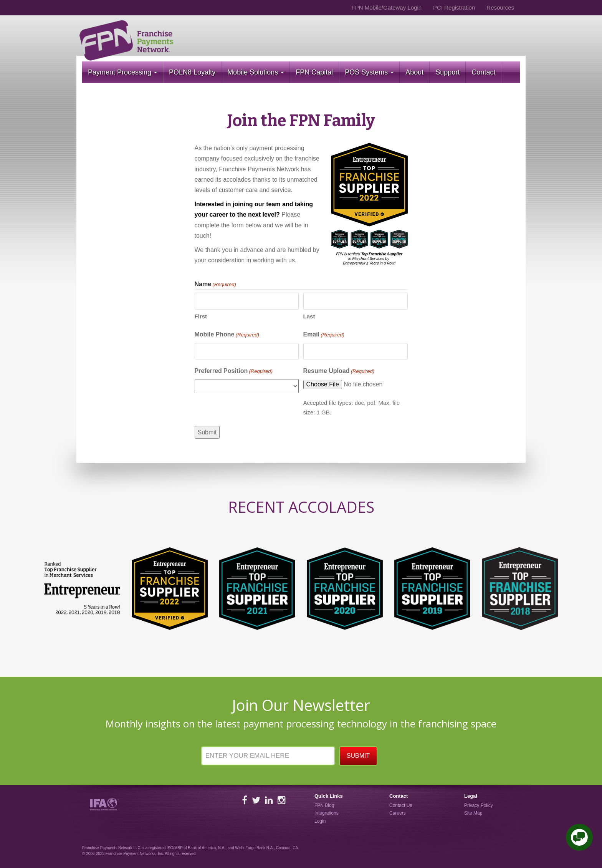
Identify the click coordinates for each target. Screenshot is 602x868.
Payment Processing (122, 72)
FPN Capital (314, 72)
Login (320, 821)
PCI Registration (454, 7)
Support (447, 72)
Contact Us (401, 805)
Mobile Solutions (256, 72)
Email (324, 335)
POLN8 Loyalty (192, 72)
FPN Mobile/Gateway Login (386, 7)
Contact (483, 72)
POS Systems (369, 72)
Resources (500, 7)
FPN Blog (324, 805)
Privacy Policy (479, 805)
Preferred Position (234, 371)
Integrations (327, 813)
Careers (398, 813)
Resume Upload (339, 371)
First (201, 316)
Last (309, 316)
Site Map (473, 813)
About (414, 72)
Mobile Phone (227, 335)
